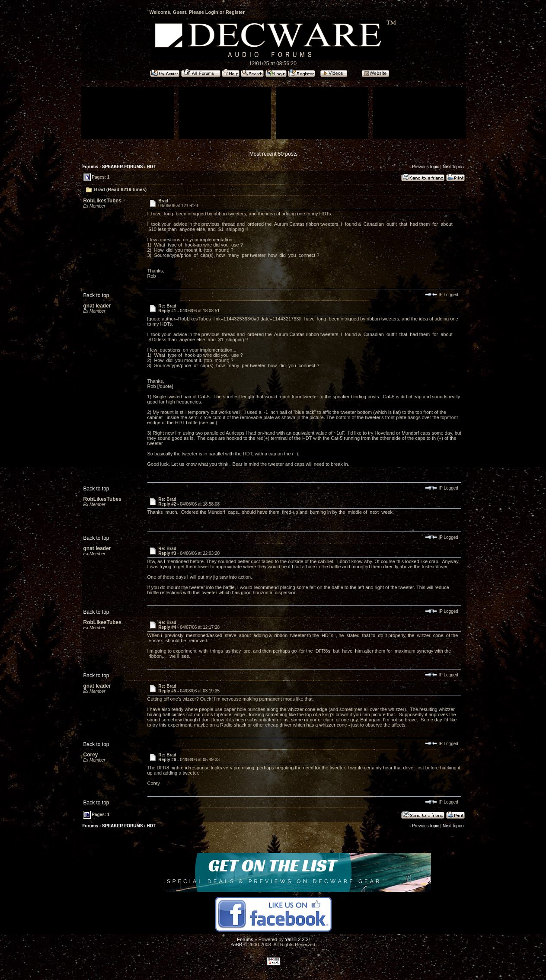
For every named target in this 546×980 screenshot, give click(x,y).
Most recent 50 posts (273, 154)
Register (235, 12)
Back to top (96, 295)
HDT (151, 167)
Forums (91, 167)
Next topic (452, 167)
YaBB (236, 945)
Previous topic (426, 167)
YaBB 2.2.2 (297, 939)
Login (212, 12)
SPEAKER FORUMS (122, 167)
